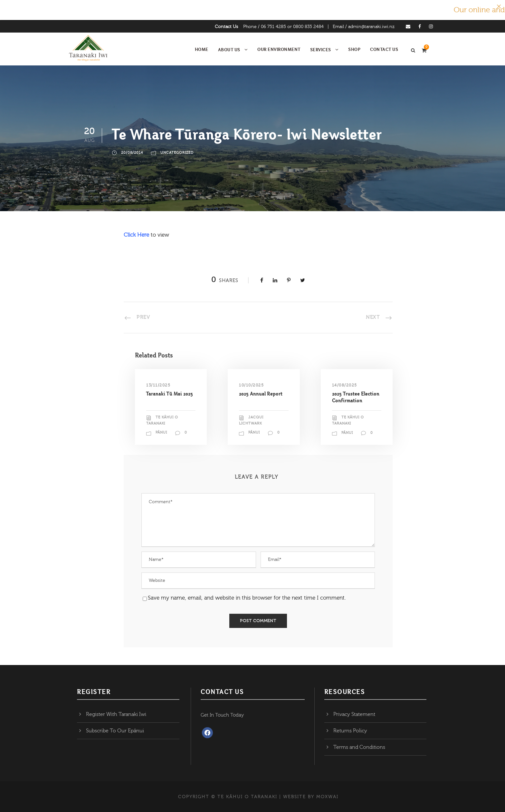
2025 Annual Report (261, 394)
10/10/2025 (251, 385)
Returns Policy (350, 731)
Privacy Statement (354, 714)
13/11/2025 (158, 385)
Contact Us (226, 27)
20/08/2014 (132, 153)
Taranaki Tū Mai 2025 (170, 394)
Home (202, 49)
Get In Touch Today (222, 715)
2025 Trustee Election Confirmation (356, 397)
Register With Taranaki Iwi (116, 714)
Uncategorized (177, 153)
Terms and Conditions (359, 747)
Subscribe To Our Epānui (115, 731)
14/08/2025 (345, 385)
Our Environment (279, 49)
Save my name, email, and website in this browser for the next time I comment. (247, 598)
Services (321, 50)
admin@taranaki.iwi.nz (371, 27)
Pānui (161, 432)
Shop (354, 49)
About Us (229, 50)
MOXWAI (327, 797)
